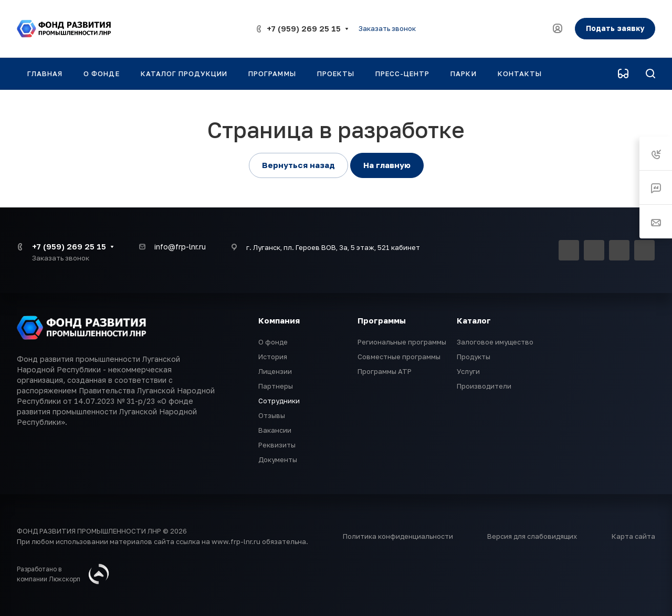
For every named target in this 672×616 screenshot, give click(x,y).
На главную (387, 165)
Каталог (474, 320)
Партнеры (276, 386)
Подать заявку (615, 28)
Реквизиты (277, 445)
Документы (278, 460)
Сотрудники (279, 401)
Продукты (474, 357)
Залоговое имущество (495, 342)
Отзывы (272, 415)
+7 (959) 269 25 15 (304, 28)
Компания (279, 320)
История (273, 357)
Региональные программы (402, 342)
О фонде (273, 342)
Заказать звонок (387, 28)
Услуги (468, 371)
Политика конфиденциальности (398, 536)
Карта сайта (633, 536)
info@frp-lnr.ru (180, 247)
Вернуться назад (298, 165)
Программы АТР (385, 371)
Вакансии (275, 430)
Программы (382, 320)
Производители (484, 386)
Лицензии (275, 371)
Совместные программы (399, 357)
